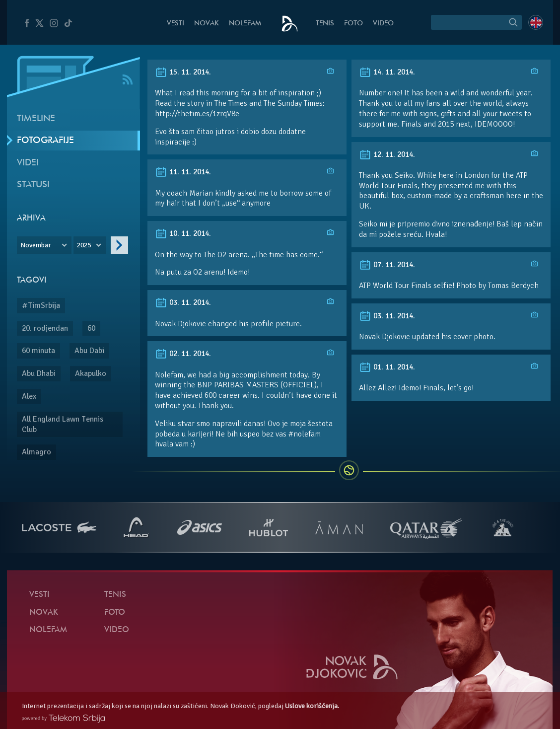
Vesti (175, 24)
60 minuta (38, 351)
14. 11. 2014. (387, 72)
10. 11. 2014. (183, 233)
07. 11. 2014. (387, 265)
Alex (29, 396)
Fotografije (45, 141)
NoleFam (245, 24)
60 (91, 328)
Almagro (36, 452)
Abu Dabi (89, 351)
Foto (353, 24)
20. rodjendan (45, 328)
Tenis (325, 24)
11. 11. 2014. (183, 172)
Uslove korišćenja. (312, 706)
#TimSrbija (41, 305)
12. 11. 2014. (387, 154)
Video (383, 24)
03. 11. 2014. (183, 302)
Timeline (36, 119)
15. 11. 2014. (183, 72)
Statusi (33, 185)
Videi (28, 163)
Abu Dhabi (39, 373)
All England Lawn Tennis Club (63, 424)
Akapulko (91, 373)
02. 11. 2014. (183, 354)
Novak (207, 24)
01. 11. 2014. (387, 367)
